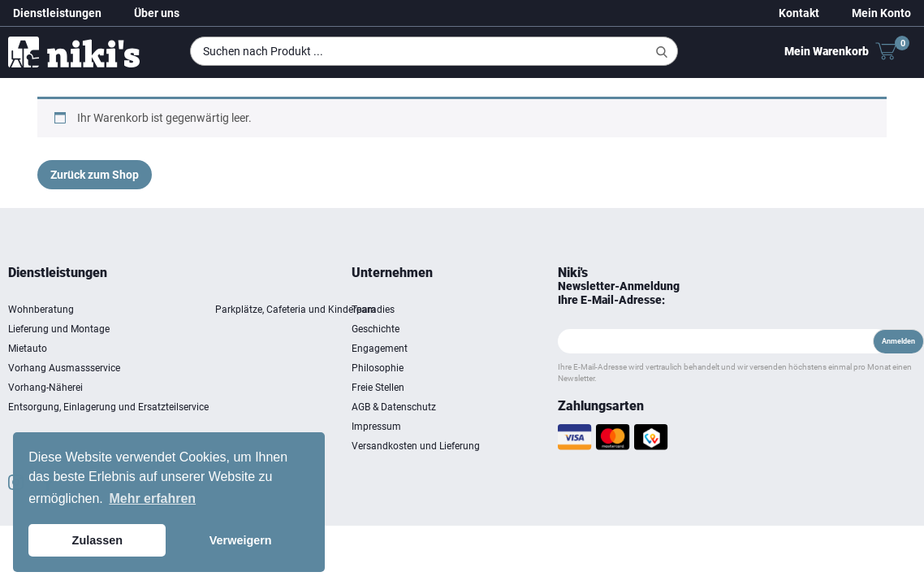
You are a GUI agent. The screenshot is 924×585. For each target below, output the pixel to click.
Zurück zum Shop (95, 175)
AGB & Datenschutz (545, 407)
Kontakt (799, 13)
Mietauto (205, 349)
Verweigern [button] (241, 540)
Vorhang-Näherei (222, 388)
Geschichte (527, 329)
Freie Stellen (529, 388)
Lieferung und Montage (236, 329)
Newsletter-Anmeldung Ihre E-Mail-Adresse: (710, 293)
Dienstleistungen (57, 13)
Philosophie (529, 368)
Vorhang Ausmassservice (241, 368)
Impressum (527, 427)
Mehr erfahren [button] (152, 498)
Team (515, 310)
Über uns (157, 13)
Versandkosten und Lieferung (545, 456)
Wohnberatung (218, 310)
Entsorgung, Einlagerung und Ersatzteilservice (285, 407)
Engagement (531, 349)
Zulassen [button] (97, 540)
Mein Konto (881, 13)
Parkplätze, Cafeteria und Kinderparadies (482, 310)
